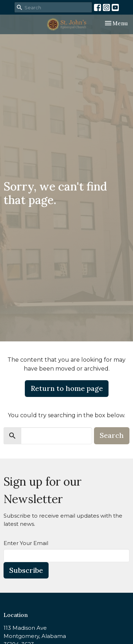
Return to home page (67, 388)
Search (112, 435)
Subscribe (26, 570)
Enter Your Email (26, 543)
